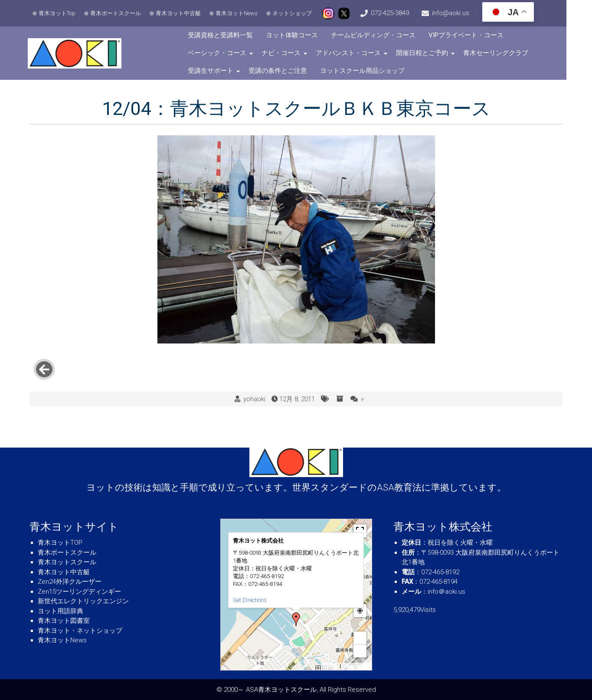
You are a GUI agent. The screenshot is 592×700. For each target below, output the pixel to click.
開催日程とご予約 (430, 53)
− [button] (360, 651)
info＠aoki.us (446, 592)
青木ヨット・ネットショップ (80, 631)
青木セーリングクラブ (504, 53)
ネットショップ (293, 13)
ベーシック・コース (225, 53)
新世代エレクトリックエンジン (83, 601)
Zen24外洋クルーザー (70, 582)
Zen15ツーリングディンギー (79, 592)
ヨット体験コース (300, 35)
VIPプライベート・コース (474, 35)
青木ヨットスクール (67, 562)
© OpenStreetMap (356, 666)
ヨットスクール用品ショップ (371, 71)
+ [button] (360, 638)
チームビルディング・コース (381, 35)
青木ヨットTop (58, 13)
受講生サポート (219, 71)
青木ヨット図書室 (64, 621)
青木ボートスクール (117, 13)
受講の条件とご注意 (286, 71)
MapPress (331, 666)
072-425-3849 (402, 13)
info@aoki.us (469, 13)
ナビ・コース (289, 53)
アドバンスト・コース (357, 53)
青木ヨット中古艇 (180, 13)
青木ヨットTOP (60, 543)
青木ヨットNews (238, 13)
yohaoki (254, 390)
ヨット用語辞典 (61, 611)
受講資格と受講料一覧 (229, 35)
